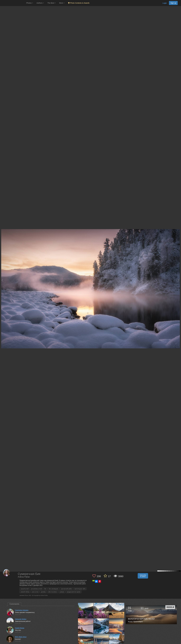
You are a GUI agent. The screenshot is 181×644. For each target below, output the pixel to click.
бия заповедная (54, 589)
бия (45, 589)
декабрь (43, 592)
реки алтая (35, 592)
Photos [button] (30, 3)
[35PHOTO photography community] (13, 3)
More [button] (62, 3)
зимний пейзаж (25, 592)
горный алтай (25, 589)
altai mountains (53, 592)
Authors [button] (40, 3)
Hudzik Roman (20, 628)
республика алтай (36, 589)
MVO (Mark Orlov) (21, 637)
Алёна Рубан (24, 577)
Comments (14, 604)
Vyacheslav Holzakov (22, 610)
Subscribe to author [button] (143, 576)
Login (165, 3)
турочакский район (66, 589)
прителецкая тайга (80, 589)
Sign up (173, 3)
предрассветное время (74, 592)
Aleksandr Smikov (21, 619)
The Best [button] (51, 3)
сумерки (62, 592)
